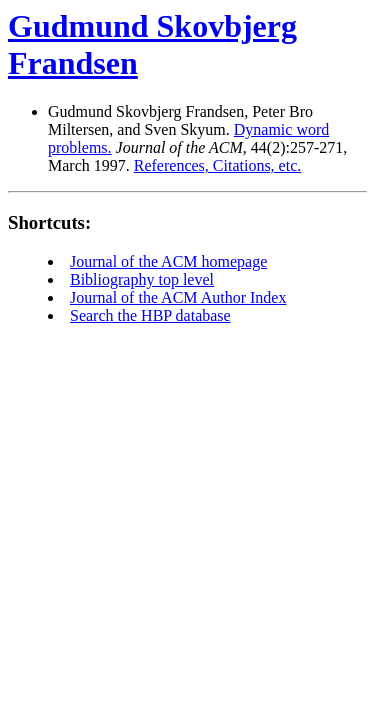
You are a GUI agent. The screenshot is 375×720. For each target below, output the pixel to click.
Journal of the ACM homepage (168, 261)
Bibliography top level (142, 279)
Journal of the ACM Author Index (178, 297)
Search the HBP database (150, 315)
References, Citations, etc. (218, 165)
